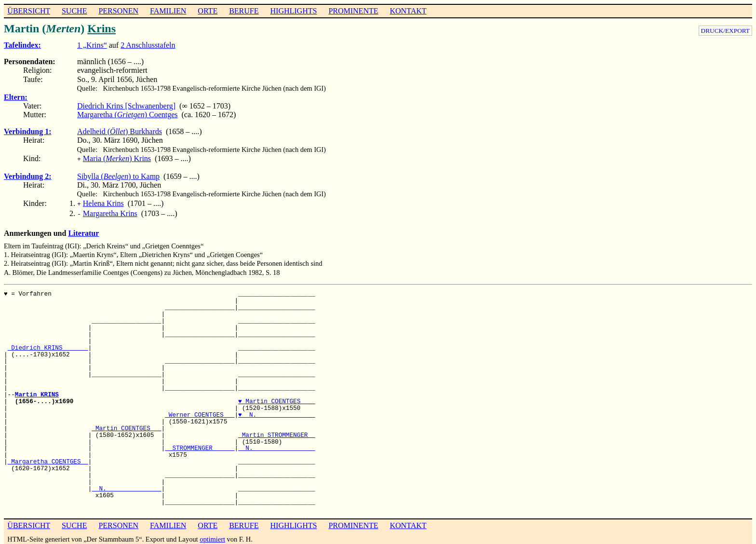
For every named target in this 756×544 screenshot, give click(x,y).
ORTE (208, 11)
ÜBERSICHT (29, 11)
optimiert (212, 536)
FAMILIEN (168, 11)
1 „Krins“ (92, 45)
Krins (101, 28)
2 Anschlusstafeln (148, 45)
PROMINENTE (353, 11)
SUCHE (74, 11)
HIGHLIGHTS (294, 11)
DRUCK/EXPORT (725, 31)
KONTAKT (408, 11)
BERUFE (244, 11)
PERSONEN (118, 11)
